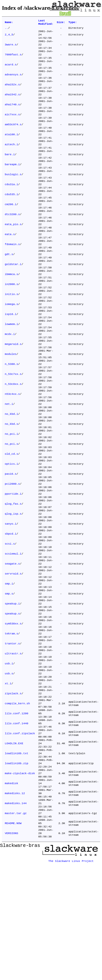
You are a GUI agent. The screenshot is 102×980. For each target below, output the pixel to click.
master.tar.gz (16, 927)
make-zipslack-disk (20, 881)
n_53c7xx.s (13, 425)
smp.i (9, 664)
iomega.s (11, 345)
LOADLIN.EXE (14, 847)
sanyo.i (11, 596)
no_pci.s (11, 505)
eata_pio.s (13, 254)
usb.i (9, 756)
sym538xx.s (13, 710)
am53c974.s (13, 140)
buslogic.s (13, 197)
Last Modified (46, 23)
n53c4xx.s (12, 448)
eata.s (10, 265)
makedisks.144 (16, 915)
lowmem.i (11, 368)
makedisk (11, 893)
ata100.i (11, 151)
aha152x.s (12, 94)
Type (72, 23)
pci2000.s (12, 550)
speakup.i (12, 687)
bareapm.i (12, 185)
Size (61, 23)
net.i (9, 459)
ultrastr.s (13, 744)
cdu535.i (11, 219)
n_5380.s (11, 413)
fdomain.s (12, 276)
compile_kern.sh (17, 801)
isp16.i (11, 356)
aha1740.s (12, 117)
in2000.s (11, 322)
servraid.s (13, 653)
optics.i (11, 527)
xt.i (8, 778)
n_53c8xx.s (13, 436)
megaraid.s (13, 391)
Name (9, 23)
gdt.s (9, 288)
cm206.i (11, 231)
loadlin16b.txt (16, 858)
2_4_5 (9, 37)
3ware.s (11, 48)
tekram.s (11, 721)
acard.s (11, 71)
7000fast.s (13, 60)
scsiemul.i (13, 630)
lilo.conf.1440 (16, 824)
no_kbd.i (11, 470)
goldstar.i (13, 299)
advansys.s (13, 82)
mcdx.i (10, 379)
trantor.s (12, 733)
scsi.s (10, 619)
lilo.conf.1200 (16, 813)
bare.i (10, 174)
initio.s (11, 333)
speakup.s (12, 699)
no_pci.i (11, 493)
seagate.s (12, 642)
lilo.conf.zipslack (20, 835)
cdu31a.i (11, 208)
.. (6, 29)
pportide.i (13, 562)
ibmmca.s (11, 311)
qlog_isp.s (13, 584)
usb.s (9, 767)
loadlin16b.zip (16, 870)
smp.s (9, 676)
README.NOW (13, 938)
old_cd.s (11, 516)
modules (11, 402)
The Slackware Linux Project (71, 976)
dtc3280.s (12, 242)
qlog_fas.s (13, 573)
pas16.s (11, 539)
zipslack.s (13, 790)
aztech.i (11, 162)
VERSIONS (11, 950)
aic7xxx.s (12, 128)
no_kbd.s (11, 482)
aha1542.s (12, 105)
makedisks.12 (15, 904)
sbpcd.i (11, 607)
